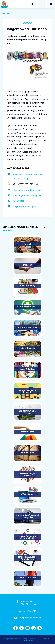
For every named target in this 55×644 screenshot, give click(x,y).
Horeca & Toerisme (28, 328)
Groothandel (28, 453)
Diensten (28, 265)
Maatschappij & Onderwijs (28, 475)
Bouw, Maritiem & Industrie (27, 391)
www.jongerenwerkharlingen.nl (27, 196)
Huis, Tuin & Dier (28, 348)
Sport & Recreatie (28, 578)
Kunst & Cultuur (27, 369)
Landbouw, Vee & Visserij (28, 412)
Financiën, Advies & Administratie (27, 558)
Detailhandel (28, 432)
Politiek (27, 244)
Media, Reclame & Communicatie (28, 537)
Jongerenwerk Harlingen (24, 206)
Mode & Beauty (28, 286)
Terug (8, 13)
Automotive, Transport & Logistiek (28, 516)
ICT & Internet (28, 494)
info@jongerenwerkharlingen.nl (28, 190)
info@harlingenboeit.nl (30, 618)
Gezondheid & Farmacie (28, 307)
